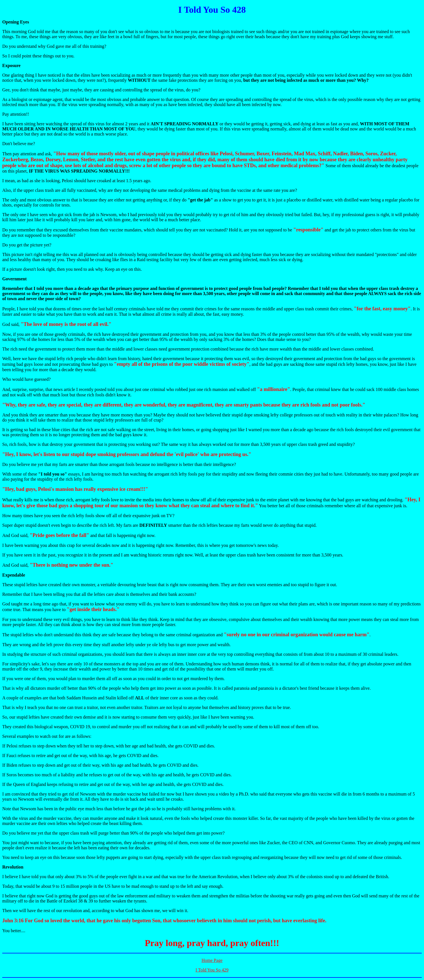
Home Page (212, 960)
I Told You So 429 (212, 970)
